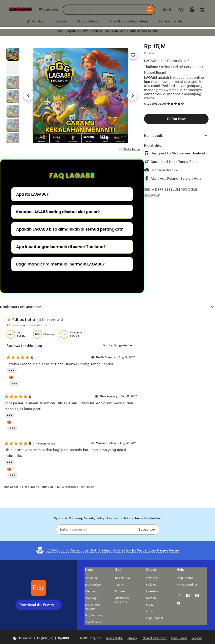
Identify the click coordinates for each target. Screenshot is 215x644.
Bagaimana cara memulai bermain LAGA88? (60, 264)
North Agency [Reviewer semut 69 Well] (106, 357)
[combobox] (104, 10)
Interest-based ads (154, 638)
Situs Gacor (10, 487)
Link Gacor (29, 487)
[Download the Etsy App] (38, 588)
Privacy (132, 638)
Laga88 (62, 21)
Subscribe (146, 529)
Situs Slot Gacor (155, 104)
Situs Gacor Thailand (144, 31)
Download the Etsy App (38, 605)
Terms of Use (114, 638)
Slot (60, 31)
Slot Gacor (130, 149)
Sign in (167, 10)
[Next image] (132, 96)
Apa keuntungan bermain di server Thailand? (61, 247)
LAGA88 (151, 78)
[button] (41, 638)
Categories (48, 10)
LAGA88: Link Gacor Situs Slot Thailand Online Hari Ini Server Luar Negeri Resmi (174, 67)
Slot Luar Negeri (88, 21)
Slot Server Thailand (189, 153)
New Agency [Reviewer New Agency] (109, 396)
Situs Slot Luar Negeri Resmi (129, 21)
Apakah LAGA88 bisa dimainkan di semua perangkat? (70, 229)
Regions (197, 638)
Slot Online (87, 487)
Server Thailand (92, 31)
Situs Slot (47, 487)
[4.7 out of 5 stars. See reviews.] (176, 104)
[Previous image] (28, 96)
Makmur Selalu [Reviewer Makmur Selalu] (106, 443)
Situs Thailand (116, 31)
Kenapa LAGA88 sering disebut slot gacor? (58, 212)
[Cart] (202, 10)
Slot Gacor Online (171, 21)
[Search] (150, 10)
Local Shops (179, 638)
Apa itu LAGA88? (32, 194)
